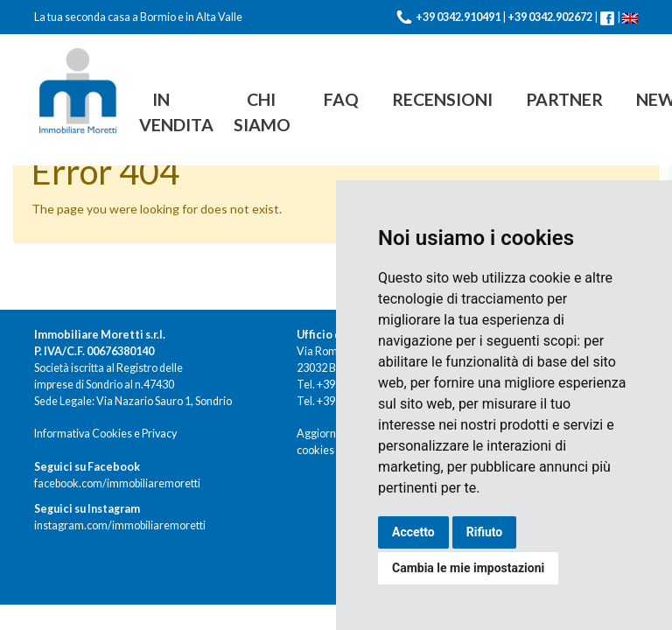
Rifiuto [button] (485, 532)
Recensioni (442, 99)
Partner (564, 99)
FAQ (341, 99)
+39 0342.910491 (458, 17)
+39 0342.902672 (550, 17)
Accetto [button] (413, 532)
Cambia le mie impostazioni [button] (468, 568)
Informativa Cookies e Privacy (105, 434)
